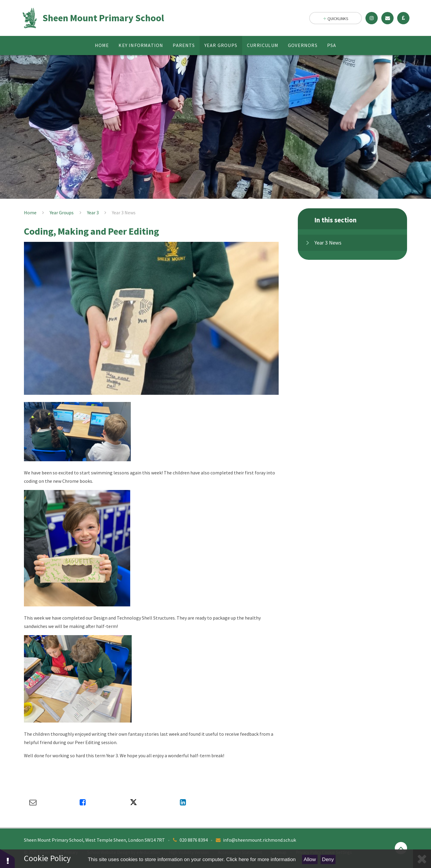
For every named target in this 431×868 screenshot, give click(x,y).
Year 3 (93, 213)
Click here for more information (261, 859)
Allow (310, 859)
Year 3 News (124, 213)
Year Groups (62, 213)
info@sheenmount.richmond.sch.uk (259, 840)
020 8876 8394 (194, 840)
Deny (328, 859)
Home (30, 213)
